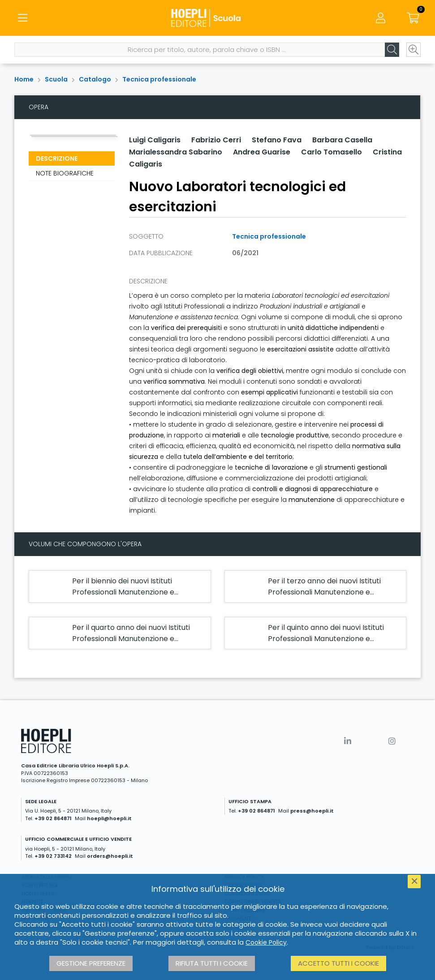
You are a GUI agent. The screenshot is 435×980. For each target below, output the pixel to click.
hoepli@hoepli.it (109, 818)
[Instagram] (392, 741)
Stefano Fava (277, 140)
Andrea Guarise (262, 152)
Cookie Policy (266, 942)
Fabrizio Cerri (216, 140)
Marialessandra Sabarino (176, 152)
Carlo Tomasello (332, 152)
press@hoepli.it (312, 811)
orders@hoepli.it (110, 856)
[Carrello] (413, 18)
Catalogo (95, 79)
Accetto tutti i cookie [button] (338, 963)
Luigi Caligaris (155, 140)
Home (24, 79)
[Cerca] (392, 50)
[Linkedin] (348, 741)
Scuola (56, 79)
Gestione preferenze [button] (91, 963)
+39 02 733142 (53, 856)
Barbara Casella (342, 140)
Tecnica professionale (159, 79)
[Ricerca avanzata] (413, 50)
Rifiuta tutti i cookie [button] (212, 963)
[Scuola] (217, 18)
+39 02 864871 (53, 818)
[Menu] (22, 18)
